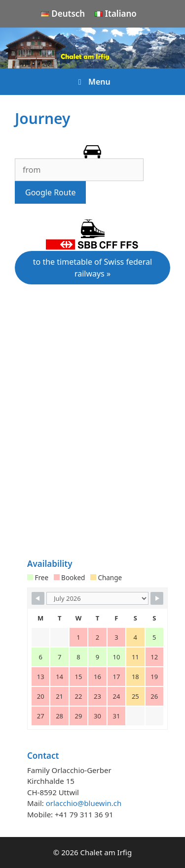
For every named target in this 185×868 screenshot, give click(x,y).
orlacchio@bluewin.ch (84, 803)
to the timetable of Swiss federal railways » (92, 268)
